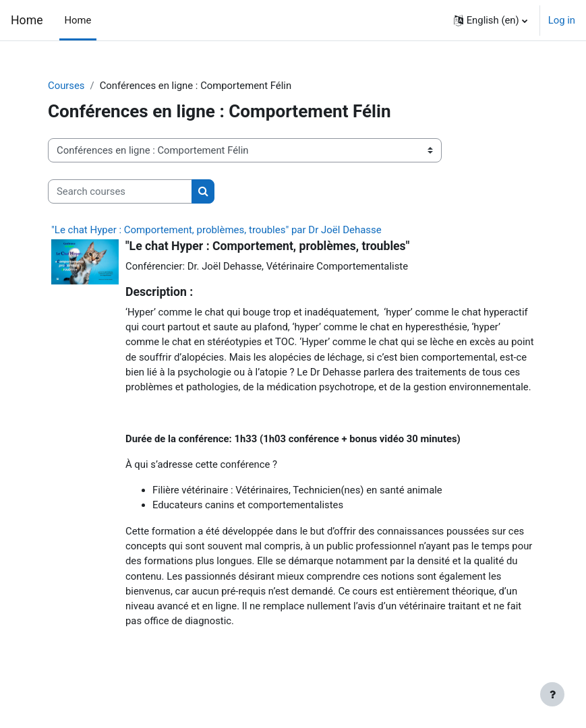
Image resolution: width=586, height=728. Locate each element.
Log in (562, 20)
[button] (491, 20)
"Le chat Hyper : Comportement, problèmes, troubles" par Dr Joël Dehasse (216, 230)
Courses (66, 86)
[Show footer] (552, 694)
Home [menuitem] (78, 20)
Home (27, 20)
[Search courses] (120, 191)
